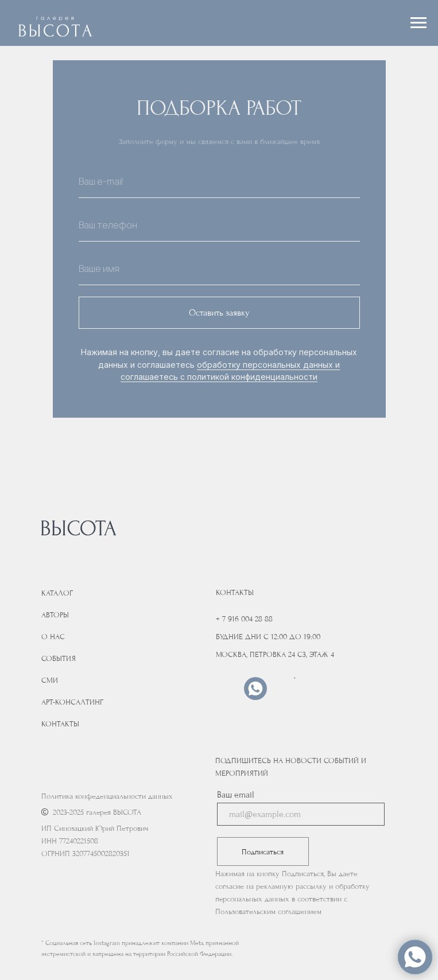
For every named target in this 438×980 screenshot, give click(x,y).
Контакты (60, 724)
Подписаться (263, 852)
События (59, 658)
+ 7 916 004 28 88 (244, 619)
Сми (50, 680)
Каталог (57, 593)
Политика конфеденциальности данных (107, 796)
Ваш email (236, 795)
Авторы (55, 615)
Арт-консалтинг (72, 702)
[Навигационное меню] (418, 23)
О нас (53, 637)
